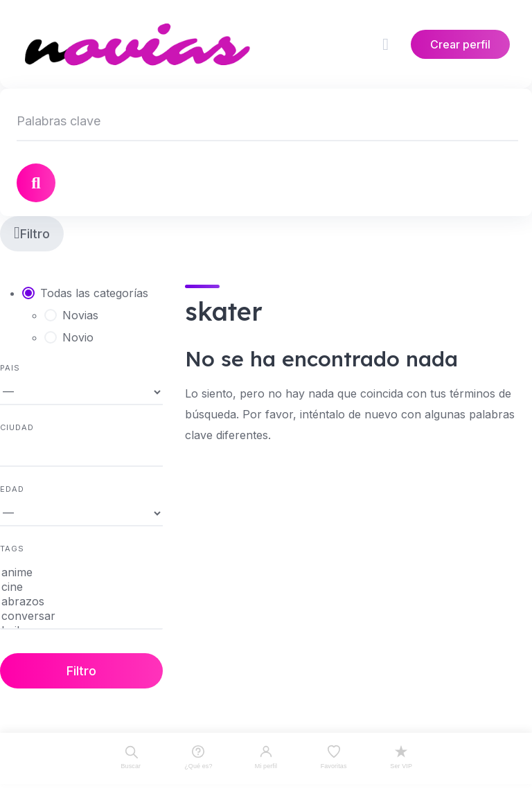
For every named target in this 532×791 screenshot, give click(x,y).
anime (81, 572)
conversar (81, 616)
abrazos (81, 602)
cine (81, 587)
